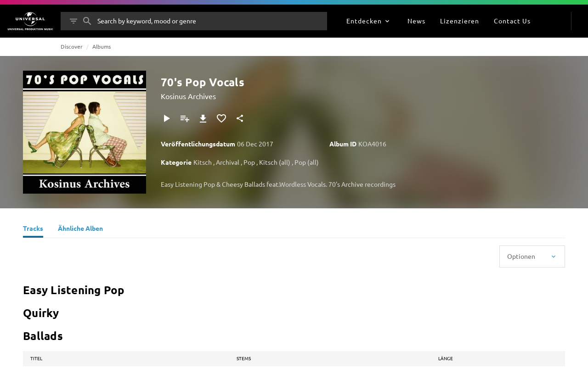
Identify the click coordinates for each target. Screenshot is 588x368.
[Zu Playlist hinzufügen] (185, 118)
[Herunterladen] (203, 118)
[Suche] (87, 21)
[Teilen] (240, 118)
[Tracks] (33, 229)
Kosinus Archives (188, 96)
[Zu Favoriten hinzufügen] (221, 118)
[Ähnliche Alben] (80, 229)
